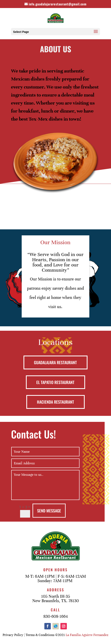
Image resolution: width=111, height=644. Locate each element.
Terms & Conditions (40, 635)
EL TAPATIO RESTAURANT (55, 382)
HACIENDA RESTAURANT (55, 402)
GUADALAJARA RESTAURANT (55, 362)
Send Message (49, 511)
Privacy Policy (13, 635)
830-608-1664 (55, 616)
